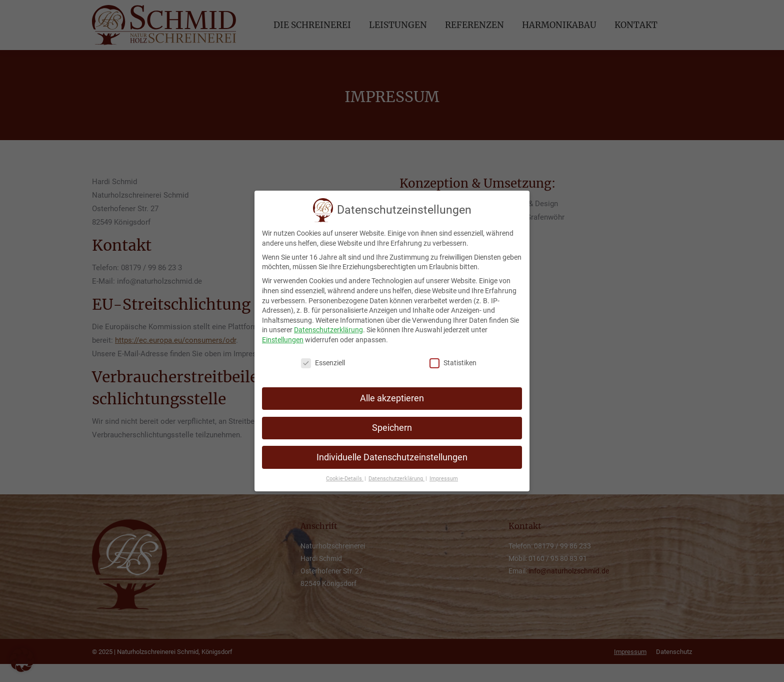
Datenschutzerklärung (328, 327)
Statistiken (453, 360)
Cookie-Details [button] (345, 476)
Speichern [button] (392, 424)
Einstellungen (283, 337)
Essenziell (323, 360)
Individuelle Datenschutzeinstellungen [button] (392, 454)
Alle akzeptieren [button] (392, 395)
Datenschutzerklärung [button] (396, 476)
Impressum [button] (444, 476)
